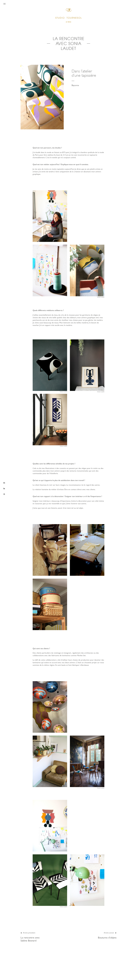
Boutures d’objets (107, 935)
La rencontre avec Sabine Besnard (31, 937)
